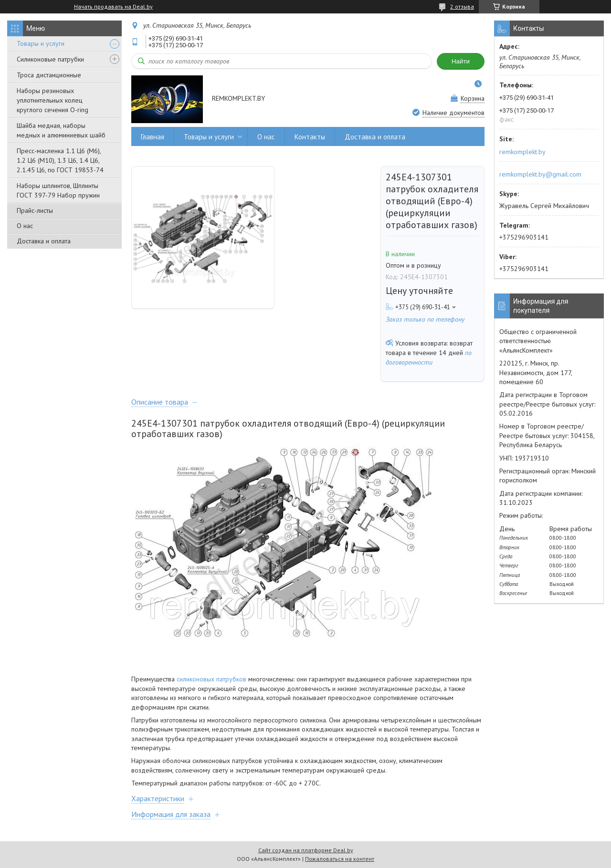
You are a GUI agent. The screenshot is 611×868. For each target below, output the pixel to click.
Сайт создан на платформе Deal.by (306, 850)
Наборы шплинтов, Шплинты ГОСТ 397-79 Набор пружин (58, 190)
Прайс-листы (35, 210)
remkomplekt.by (522, 152)
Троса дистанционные (49, 75)
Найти (461, 61)
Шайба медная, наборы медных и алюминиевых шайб (61, 130)
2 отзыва (462, 6)
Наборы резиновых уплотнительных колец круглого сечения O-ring (53, 100)
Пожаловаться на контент (340, 859)
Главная (153, 137)
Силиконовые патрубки (50, 59)
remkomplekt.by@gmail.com (540, 174)
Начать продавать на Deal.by (113, 7)
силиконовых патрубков (211, 679)
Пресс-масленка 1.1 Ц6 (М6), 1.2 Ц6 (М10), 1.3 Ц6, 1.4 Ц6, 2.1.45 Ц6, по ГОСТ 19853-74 (60, 160)
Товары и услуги (41, 43)
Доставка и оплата (44, 241)
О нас (25, 226)
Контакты (310, 137)
